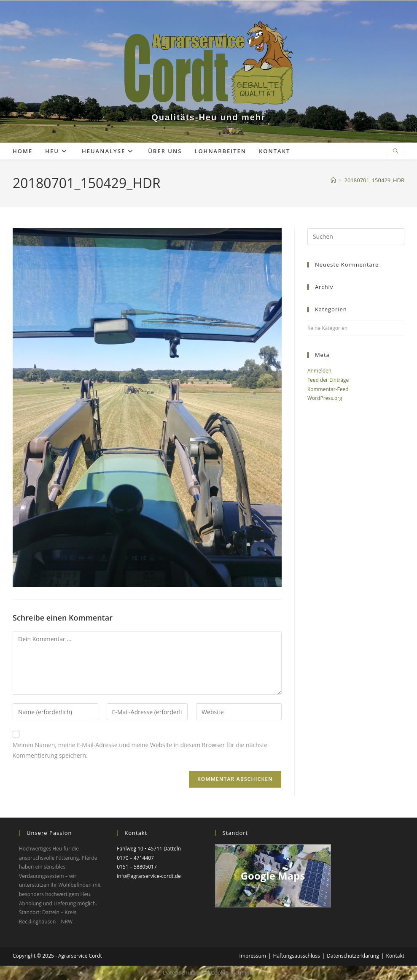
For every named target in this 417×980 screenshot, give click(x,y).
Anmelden (319, 371)
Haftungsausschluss (297, 956)
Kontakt (395, 956)
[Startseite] (333, 180)
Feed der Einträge (328, 380)
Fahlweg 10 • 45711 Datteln (149, 849)
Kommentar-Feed (328, 389)
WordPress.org (325, 398)
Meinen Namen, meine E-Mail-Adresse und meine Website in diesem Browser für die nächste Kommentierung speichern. (140, 750)
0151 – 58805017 (137, 867)
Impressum (253, 956)
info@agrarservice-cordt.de (149, 876)
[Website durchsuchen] (395, 151)
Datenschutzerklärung (353, 956)
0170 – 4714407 (135, 858)
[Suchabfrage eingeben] (356, 237)
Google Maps (273, 876)
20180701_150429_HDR (375, 180)
